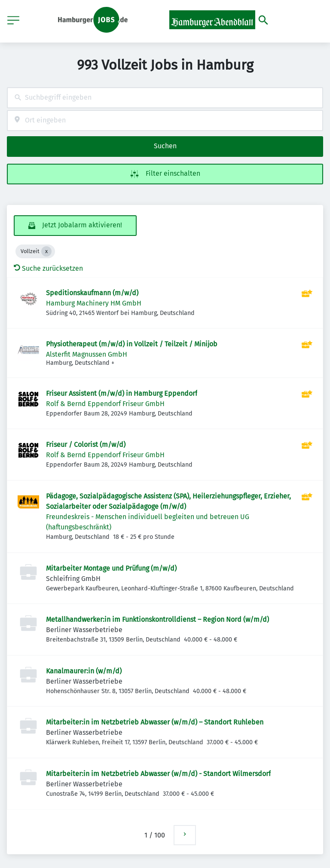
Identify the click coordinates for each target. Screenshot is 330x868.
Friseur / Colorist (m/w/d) (86, 445)
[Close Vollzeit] (46, 251)
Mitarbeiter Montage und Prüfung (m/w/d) (111, 568)
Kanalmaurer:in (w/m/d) (84, 671)
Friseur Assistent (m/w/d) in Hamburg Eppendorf (122, 393)
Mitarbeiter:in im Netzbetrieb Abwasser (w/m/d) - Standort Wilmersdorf (158, 774)
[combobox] (165, 98)
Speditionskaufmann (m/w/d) (92, 293)
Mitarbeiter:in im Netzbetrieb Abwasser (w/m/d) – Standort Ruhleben (155, 722)
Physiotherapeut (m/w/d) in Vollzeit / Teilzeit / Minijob (132, 344)
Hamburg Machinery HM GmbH (94, 303)
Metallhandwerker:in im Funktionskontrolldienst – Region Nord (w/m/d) (157, 619)
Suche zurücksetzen (48, 268)
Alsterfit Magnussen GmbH (87, 354)
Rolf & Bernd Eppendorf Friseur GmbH (105, 404)
